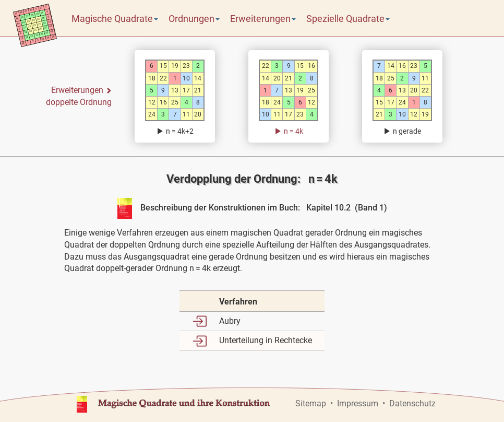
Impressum (358, 403)
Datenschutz (412, 403)
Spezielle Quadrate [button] (348, 19)
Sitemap (311, 403)
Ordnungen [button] (194, 19)
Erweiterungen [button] (263, 19)
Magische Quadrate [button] (115, 19)
